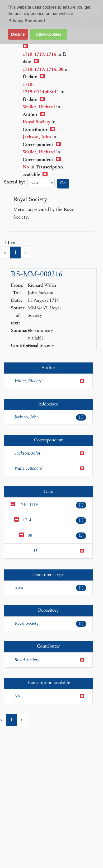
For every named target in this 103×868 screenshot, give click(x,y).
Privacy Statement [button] (27, 21)
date (41, 183)
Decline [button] (18, 34)
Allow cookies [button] (49, 34)
